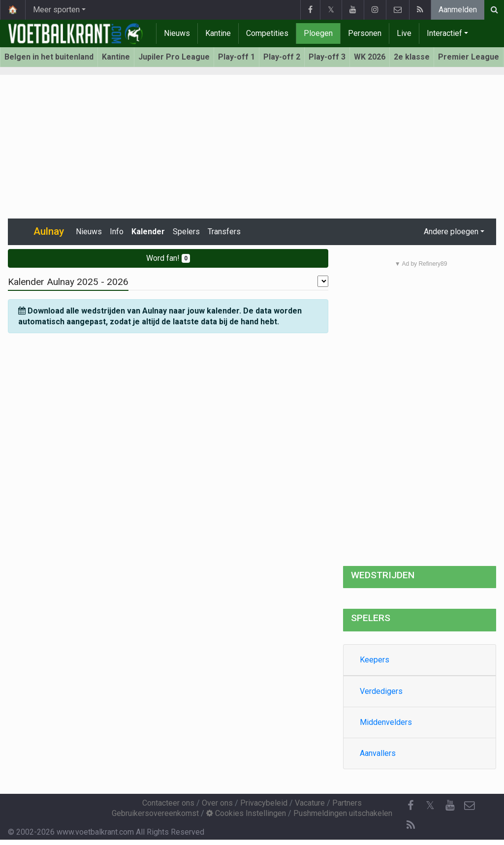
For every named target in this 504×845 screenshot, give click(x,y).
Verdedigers (381, 691)
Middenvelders (386, 722)
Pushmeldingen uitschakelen (343, 813)
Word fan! (168, 258)
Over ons (217, 803)
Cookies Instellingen (246, 813)
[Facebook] (410, 806)
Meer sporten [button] (56, 10)
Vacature (310, 803)
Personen (365, 33)
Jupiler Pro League (174, 57)
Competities (267, 33)
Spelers (186, 232)
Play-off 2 (282, 57)
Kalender (148, 232)
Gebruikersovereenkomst (155, 813)
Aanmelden (458, 10)
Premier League (469, 57)
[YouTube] (450, 806)
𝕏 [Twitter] (430, 805)
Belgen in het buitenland (49, 57)
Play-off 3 (327, 57)
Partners (347, 803)
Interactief (444, 33)
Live (404, 33)
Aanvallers (378, 753)
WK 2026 (370, 57)
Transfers (224, 232)
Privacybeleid (264, 803)
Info (117, 232)
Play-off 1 (236, 57)
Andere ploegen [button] (451, 232)
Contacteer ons (168, 803)
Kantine (218, 33)
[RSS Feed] (410, 825)
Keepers (375, 660)
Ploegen (318, 33)
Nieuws (177, 33)
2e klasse (412, 57)
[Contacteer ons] (470, 806)
